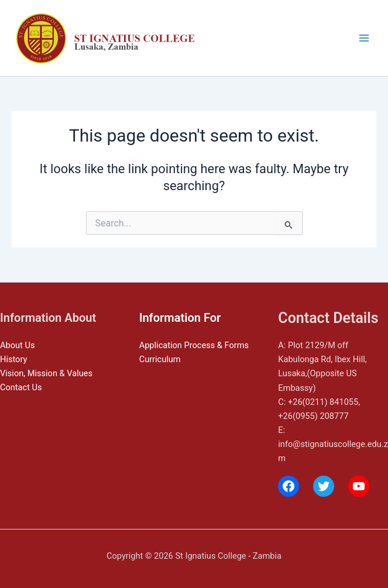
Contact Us (21, 387)
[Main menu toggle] (364, 38)
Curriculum (160, 359)
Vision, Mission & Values (46, 373)
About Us (17, 345)
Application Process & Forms (194, 345)
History (13, 359)
